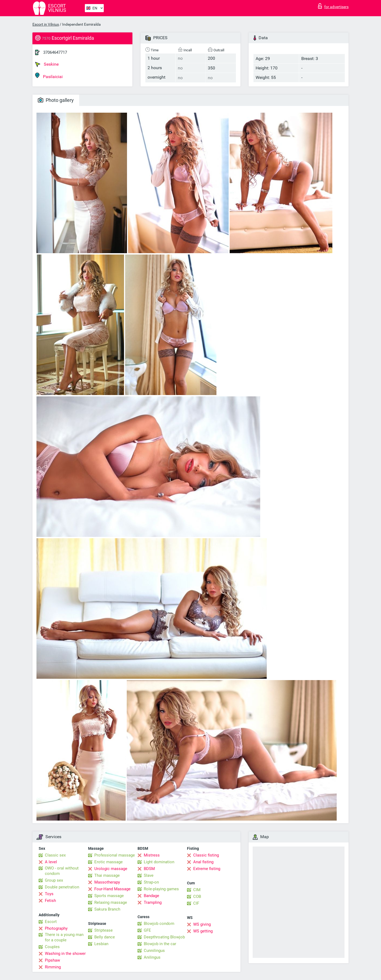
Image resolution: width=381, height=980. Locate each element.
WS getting (203, 931)
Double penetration (62, 887)
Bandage (151, 896)
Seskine (47, 64)
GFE (147, 930)
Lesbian (101, 944)
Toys (49, 894)
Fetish (50, 901)
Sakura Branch (107, 909)
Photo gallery (56, 100)
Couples (52, 947)
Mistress (152, 855)
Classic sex (55, 855)
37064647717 (55, 52)
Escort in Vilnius (46, 24)
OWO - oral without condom (62, 871)
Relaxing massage (111, 902)
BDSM (149, 869)
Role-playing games (161, 889)
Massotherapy (107, 882)
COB (197, 897)
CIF (196, 903)
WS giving (202, 924)
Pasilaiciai (49, 76)
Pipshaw (52, 960)
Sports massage (109, 896)
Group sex (54, 880)
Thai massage (107, 875)
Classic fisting (206, 855)
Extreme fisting (207, 869)
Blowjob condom (159, 924)
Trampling (153, 902)
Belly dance (105, 937)
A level (51, 862)
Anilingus (152, 957)
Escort (51, 922)
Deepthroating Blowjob (164, 937)
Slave (149, 875)
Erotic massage (108, 862)
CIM (197, 890)
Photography (56, 928)
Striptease (103, 930)
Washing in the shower (65, 954)
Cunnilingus (154, 951)
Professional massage (115, 855)
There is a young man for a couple (64, 937)
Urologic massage (111, 869)
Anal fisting (203, 862)
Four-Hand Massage (112, 889)
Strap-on (151, 882)
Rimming (53, 967)
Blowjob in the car (160, 944)
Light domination (159, 862)
